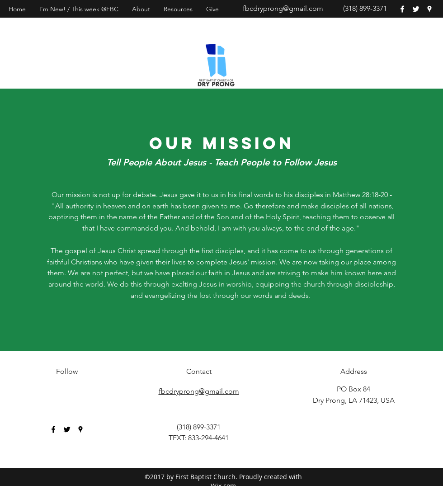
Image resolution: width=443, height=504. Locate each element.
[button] (141, 9)
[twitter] (416, 9)
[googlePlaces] (429, 9)
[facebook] (402, 9)
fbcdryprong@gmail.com (283, 8)
